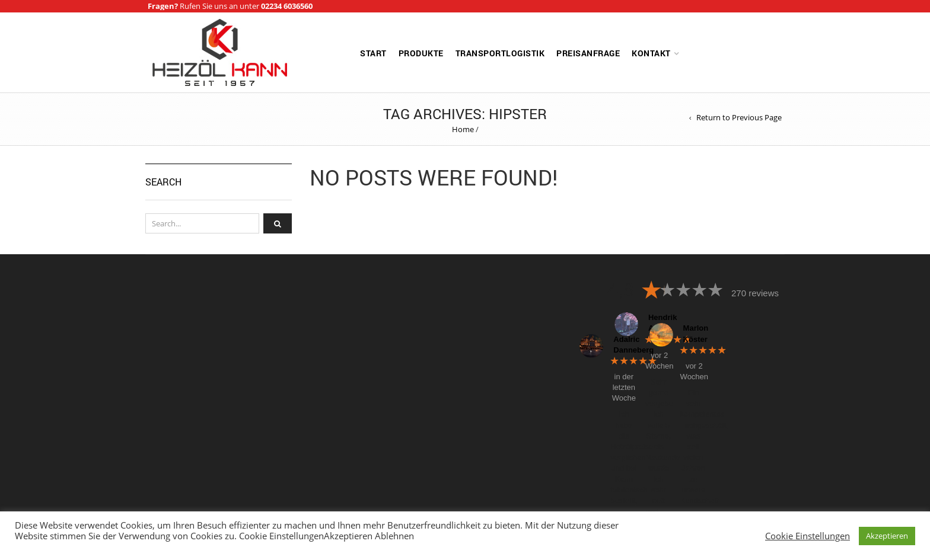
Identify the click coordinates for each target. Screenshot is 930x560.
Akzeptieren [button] (887, 536)
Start (373, 53)
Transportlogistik (500, 53)
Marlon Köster (692, 333)
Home (463, 129)
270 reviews (755, 293)
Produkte (421, 53)
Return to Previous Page (739, 118)
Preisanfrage (588, 53)
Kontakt (651, 53)
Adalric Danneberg (622, 345)
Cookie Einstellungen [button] (808, 536)
